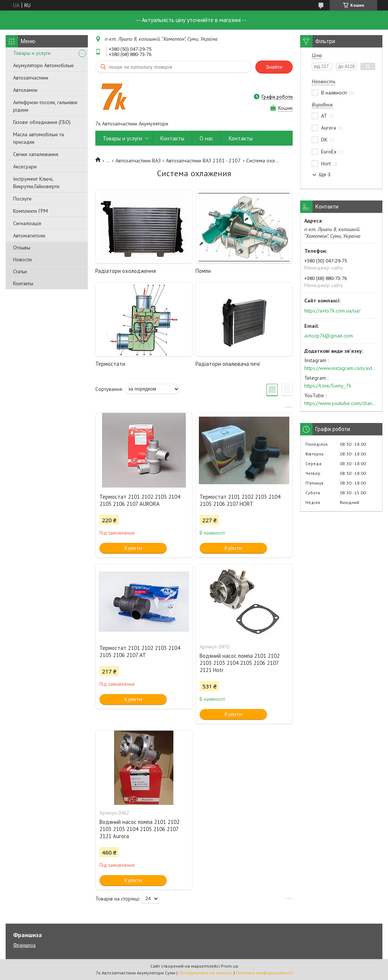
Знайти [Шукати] (274, 67)
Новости (22, 259)
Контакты (23, 283)
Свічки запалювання (36, 154)
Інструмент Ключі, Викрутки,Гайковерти (36, 183)
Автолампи (25, 90)
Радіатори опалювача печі (228, 364)
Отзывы (22, 248)
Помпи (203, 271)
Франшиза (24, 945)
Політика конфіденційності (264, 973)
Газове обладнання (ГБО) (42, 122)
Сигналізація (27, 223)
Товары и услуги (32, 53)
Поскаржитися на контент (206, 973)
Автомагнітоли (29, 236)
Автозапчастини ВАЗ (138, 161)
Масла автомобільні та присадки (39, 138)
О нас (207, 138)
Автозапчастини (31, 78)
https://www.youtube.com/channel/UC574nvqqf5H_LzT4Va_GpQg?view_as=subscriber (341, 403)
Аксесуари (25, 167)
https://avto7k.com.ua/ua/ (332, 311)
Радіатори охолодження (126, 271)
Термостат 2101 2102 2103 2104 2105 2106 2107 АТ (140, 651)
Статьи (20, 271)
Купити (133, 548)
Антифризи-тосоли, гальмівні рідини (45, 106)
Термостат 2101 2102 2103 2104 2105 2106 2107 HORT (240, 500)
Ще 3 (325, 175)
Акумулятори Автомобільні (43, 65)
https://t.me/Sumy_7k (328, 386)
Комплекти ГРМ (30, 211)
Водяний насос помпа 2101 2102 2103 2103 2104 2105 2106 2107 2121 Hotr (240, 663)
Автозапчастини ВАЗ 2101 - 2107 (203, 161)
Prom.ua (230, 966)
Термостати (110, 364)
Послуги (22, 199)
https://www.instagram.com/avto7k (341, 368)
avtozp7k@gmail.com (329, 336)
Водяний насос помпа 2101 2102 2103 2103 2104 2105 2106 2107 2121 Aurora (139, 829)
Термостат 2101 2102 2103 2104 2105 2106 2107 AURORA (140, 500)
